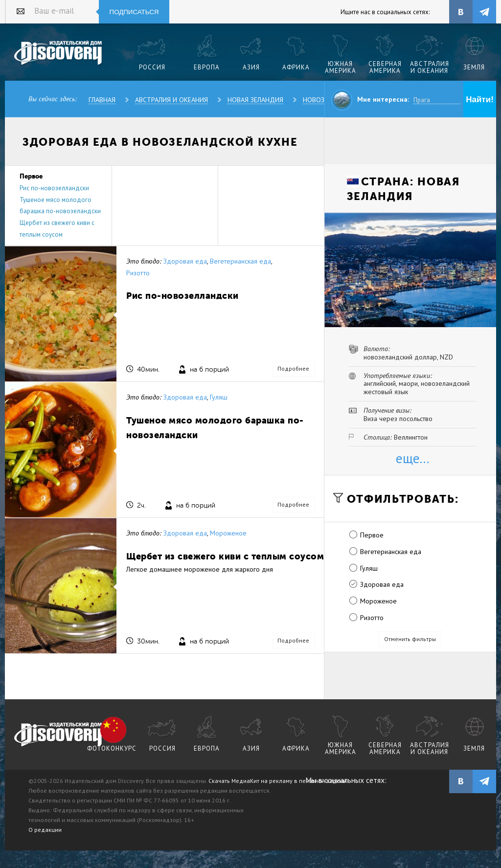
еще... (412, 458)
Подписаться (134, 12)
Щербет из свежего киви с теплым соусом (225, 556)
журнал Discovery (58, 735)
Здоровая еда (185, 261)
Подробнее (293, 368)
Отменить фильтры (410, 639)
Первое (372, 535)
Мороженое (228, 533)
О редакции (45, 830)
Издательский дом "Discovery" (58, 53)
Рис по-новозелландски (54, 188)
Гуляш (219, 397)
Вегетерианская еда (240, 261)
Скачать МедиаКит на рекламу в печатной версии (277, 781)
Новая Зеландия (255, 100)
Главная (102, 100)
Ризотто (138, 273)
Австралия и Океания (171, 100)
